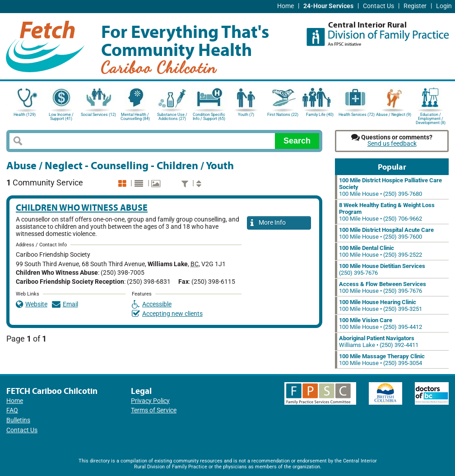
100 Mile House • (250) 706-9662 (387, 212)
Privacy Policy (150, 401)
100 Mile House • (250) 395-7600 (386, 233)
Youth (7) (246, 115)
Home (286, 6)
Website (32, 304)
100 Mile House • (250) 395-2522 (381, 251)
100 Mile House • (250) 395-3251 (381, 305)
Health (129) (25, 115)
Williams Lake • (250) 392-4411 (379, 342)
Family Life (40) (320, 115)
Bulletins (18, 420)
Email (65, 304)
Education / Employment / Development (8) (431, 118)
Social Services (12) (98, 115)
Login (444, 6)
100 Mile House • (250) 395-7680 (390, 187)
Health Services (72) (357, 115)
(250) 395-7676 (382, 269)
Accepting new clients (167, 314)
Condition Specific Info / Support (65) (209, 117)
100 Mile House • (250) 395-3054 (382, 360)
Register (415, 6)
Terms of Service (154, 410)
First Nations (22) (283, 115)
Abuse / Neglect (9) (394, 115)
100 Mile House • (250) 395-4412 (381, 323)
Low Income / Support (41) (61, 117)
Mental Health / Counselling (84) (135, 117)
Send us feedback (392, 144)
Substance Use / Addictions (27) (172, 117)
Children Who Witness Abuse (82, 207)
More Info (268, 223)
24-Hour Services (328, 6)
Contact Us (378, 6)
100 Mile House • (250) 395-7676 (383, 287)
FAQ (12, 410)
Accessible (152, 304)
